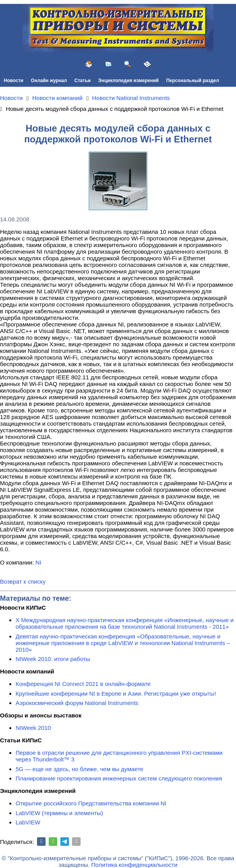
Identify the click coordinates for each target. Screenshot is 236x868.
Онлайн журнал (49, 81)
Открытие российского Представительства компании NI (91, 803)
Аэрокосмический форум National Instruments (77, 703)
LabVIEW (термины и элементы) (59, 813)
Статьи (83, 81)
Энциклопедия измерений (128, 81)
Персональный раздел (193, 81)
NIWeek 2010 (33, 728)
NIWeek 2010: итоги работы (53, 659)
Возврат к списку (23, 581)
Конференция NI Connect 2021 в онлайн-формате (83, 684)
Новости (14, 81)
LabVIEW (28, 822)
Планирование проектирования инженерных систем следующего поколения (119, 778)
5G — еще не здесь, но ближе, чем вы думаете (79, 769)
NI (38, 562)
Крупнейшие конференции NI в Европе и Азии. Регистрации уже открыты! (116, 694)
